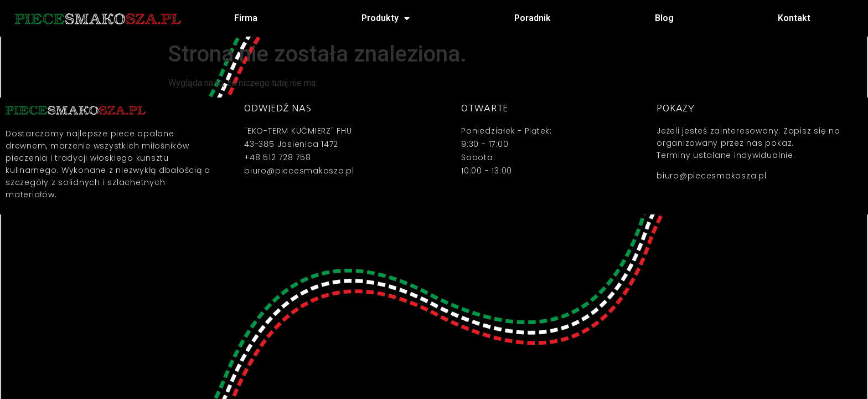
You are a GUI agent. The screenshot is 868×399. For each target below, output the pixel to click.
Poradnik (533, 18)
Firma (246, 18)
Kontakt (794, 18)
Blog (664, 18)
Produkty (386, 18)
